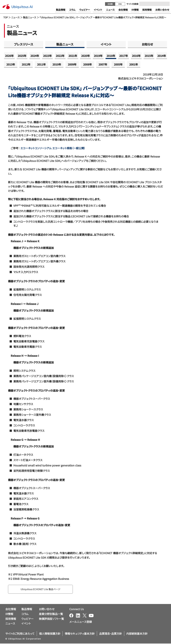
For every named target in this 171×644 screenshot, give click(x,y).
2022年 (60, 56)
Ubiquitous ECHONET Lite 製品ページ (44, 589)
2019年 (98, 56)
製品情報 (27, 610)
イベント (106, 44)
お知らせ (147, 44)
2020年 (85, 56)
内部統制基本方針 (137, 634)
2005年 (118, 64)
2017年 (124, 56)
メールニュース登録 (81, 622)
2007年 (103, 64)
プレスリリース (24, 44)
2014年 (162, 56)
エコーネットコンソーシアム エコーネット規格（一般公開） (53, 148)
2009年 (72, 64)
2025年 (22, 56)
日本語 (110, 4)
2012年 (26, 64)
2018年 (111, 56)
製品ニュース (30, 17)
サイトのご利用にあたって (20, 634)
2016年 (136, 56)
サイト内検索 (132, 4)
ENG (120, 4)
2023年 (47, 56)
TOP (6, 17)
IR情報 (9, 614)
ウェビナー (27, 619)
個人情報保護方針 (50, 634)
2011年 (41, 64)
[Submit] (166, 4)
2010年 (57, 64)
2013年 (11, 64)
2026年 (9, 56)
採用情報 (11, 619)
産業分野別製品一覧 (51, 614)
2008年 (88, 64)
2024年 (35, 56)
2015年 (149, 56)
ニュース (15, 17)
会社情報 (11, 610)
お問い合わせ (47, 610)
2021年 (73, 56)
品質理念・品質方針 (111, 634)
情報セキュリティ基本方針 (80, 634)
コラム (25, 614)
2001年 (134, 64)
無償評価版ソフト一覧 (51, 619)
